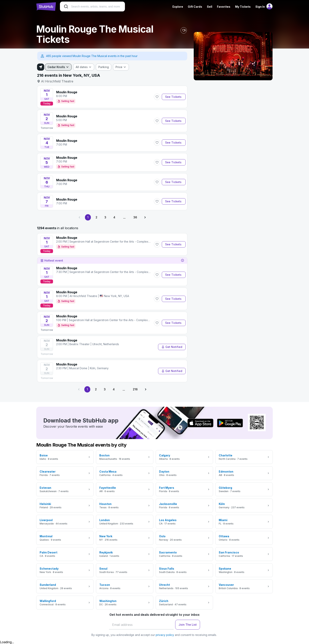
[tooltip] (182, 261)
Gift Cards (195, 7)
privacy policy (165, 635)
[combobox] (58, 67)
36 (135, 217)
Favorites (224, 7)
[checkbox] (104, 67)
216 (135, 389)
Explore (178, 7)
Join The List (188, 625)
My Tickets (243, 7)
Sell (210, 7)
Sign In (260, 7)
